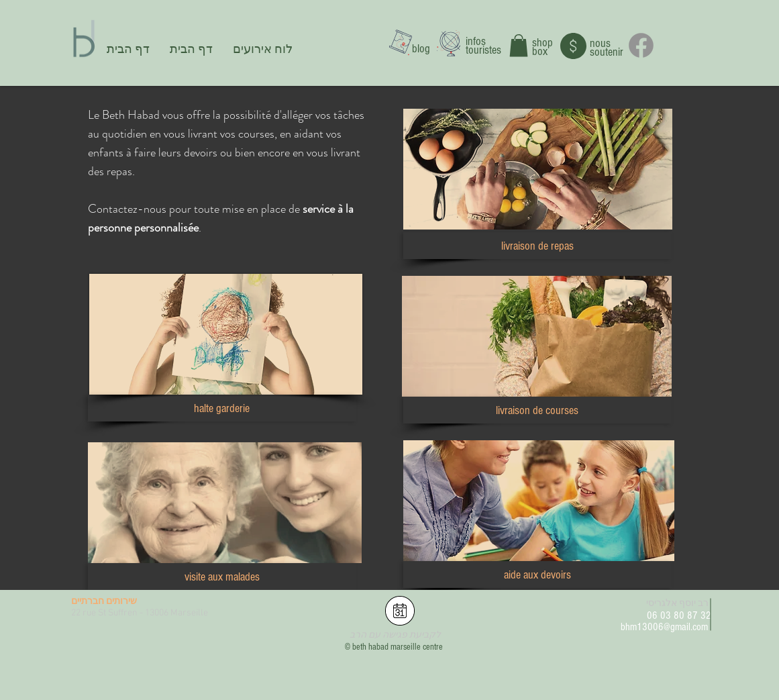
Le (94, 115)
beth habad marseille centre (398, 647)
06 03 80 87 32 (679, 615)
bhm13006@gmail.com (664, 627)
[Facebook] (641, 45)
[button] (519, 45)
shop (542, 43)
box (540, 51)
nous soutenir (607, 48)
